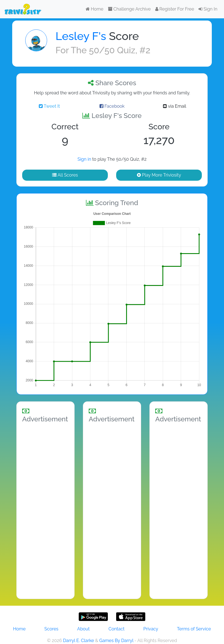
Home (95, 9)
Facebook (112, 106)
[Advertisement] (45, 510)
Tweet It (49, 106)
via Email (175, 106)
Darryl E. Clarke (78, 641)
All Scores (65, 175)
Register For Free (175, 9)
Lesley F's (81, 36)
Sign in (84, 159)
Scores (51, 629)
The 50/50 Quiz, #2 (110, 50)
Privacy (151, 629)
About (83, 629)
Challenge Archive (129, 9)
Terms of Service (194, 629)
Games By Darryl (116, 641)
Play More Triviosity (159, 175)
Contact (116, 629)
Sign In (208, 9)
